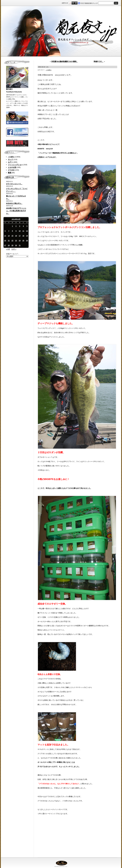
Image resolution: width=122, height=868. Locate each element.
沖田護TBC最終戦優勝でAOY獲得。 (65, 61)
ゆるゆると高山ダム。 (14, 203)
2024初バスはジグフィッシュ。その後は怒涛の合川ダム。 (16, 211)
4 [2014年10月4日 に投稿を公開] (23, 226)
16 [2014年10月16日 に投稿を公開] (16, 236)
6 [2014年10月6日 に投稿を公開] (5, 231)
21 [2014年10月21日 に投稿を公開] (9, 241)
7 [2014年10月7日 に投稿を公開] (9, 231)
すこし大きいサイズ (73, 3)
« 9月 (8, 249)
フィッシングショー (15, 165)
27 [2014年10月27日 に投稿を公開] (5, 245)
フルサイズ (76, 3)
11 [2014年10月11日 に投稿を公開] (23, 231)
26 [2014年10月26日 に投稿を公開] (27, 241)
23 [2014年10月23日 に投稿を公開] (16, 241)
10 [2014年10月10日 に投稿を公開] (20, 231)
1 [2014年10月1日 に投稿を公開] (12, 226)
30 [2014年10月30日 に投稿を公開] (16, 245)
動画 (10, 173)
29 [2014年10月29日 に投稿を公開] (12, 245)
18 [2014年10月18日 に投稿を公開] (23, 236)
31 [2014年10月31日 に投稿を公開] (20, 245)
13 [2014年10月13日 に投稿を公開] (5, 236)
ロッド (10, 159)
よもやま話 (12, 167)
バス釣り (11, 157)
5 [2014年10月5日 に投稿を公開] (27, 226)
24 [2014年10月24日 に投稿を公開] (20, 241)
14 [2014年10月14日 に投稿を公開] (9, 236)
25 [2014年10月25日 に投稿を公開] (23, 241)
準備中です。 (99, 61)
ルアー (10, 162)
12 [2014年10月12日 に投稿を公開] (27, 231)
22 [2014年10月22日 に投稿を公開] (12, 241)
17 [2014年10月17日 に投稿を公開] (20, 236)
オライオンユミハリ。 (14, 184)
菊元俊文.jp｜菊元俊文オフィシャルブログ (61, 31)
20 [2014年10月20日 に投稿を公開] (5, 241)
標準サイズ (70, 3)
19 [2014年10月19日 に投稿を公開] (27, 236)
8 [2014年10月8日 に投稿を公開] (12, 231)
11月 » (14, 249)
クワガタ (11, 170)
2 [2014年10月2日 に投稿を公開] (16, 226)
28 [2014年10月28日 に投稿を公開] (9, 245)
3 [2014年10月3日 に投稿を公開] (20, 226)
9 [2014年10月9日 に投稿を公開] (16, 231)
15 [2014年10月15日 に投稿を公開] (12, 236)
